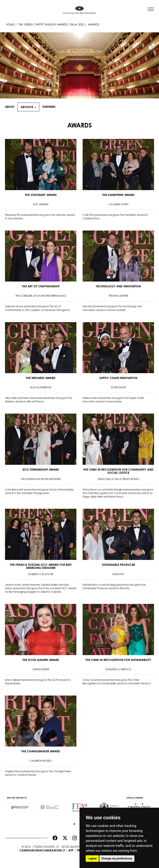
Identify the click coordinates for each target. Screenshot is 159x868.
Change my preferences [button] (117, 858)
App (71, 850)
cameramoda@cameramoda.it (42, 850)
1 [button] (73, 823)
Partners (49, 107)
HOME (10, 24)
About (10, 107)
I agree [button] (92, 858)
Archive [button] (28, 107)
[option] (20, 805)
